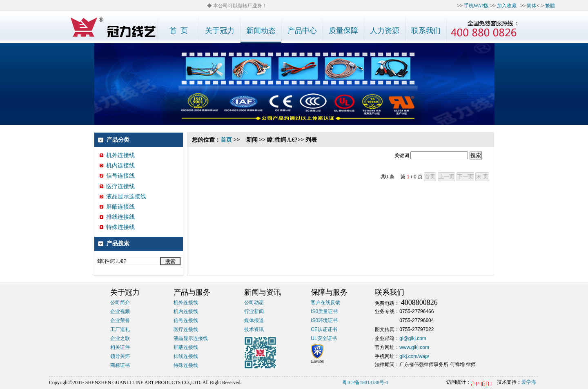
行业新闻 (254, 311)
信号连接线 (117, 176)
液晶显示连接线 (123, 197)
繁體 (550, 6)
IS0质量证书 (324, 311)
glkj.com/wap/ (414, 356)
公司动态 (254, 302)
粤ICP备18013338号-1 (365, 382)
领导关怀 (120, 356)
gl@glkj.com (413, 338)
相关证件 (120, 347)
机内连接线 (117, 166)
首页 (226, 140)
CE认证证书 (324, 329)
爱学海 (529, 382)
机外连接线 (117, 155)
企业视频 (120, 311)
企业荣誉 (120, 320)
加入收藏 (507, 6)
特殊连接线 (117, 227)
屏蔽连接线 (117, 207)
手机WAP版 (476, 6)
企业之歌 (120, 338)
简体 (532, 6)
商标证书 (120, 365)
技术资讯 (254, 329)
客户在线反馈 (325, 302)
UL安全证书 (324, 338)
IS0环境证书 (324, 320)
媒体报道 (254, 320)
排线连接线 (117, 217)
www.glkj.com (414, 347)
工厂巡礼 (120, 329)
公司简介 (120, 302)
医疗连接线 (117, 186)
